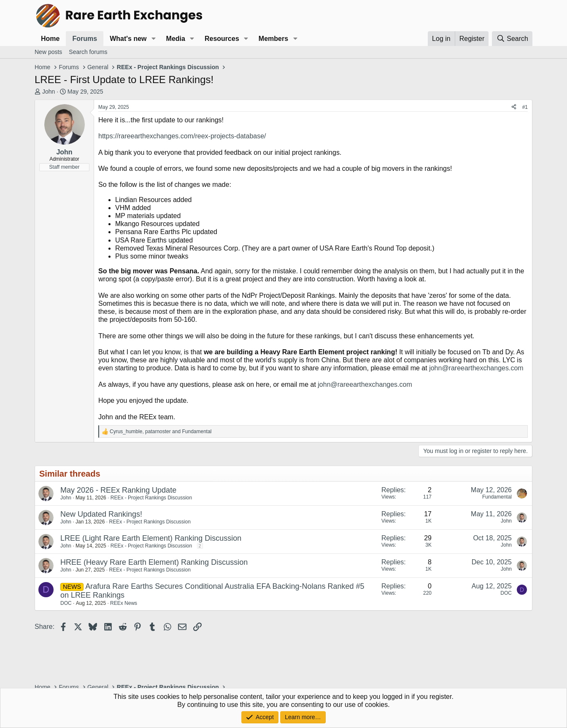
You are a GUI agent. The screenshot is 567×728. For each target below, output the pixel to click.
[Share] (514, 107)
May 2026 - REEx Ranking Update (118, 490)
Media (176, 39)
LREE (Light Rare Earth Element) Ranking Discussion (151, 538)
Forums (85, 39)
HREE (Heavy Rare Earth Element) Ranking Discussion (154, 562)
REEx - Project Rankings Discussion (151, 498)
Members (273, 39)
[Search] (512, 39)
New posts (48, 52)
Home (50, 39)
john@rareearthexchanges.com (476, 368)
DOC (66, 603)
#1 (525, 107)
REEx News (124, 603)
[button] (153, 39)
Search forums (88, 52)
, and (161, 431)
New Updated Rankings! (101, 514)
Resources (222, 39)
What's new (128, 39)
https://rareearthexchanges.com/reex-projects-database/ (182, 136)
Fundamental (497, 497)
